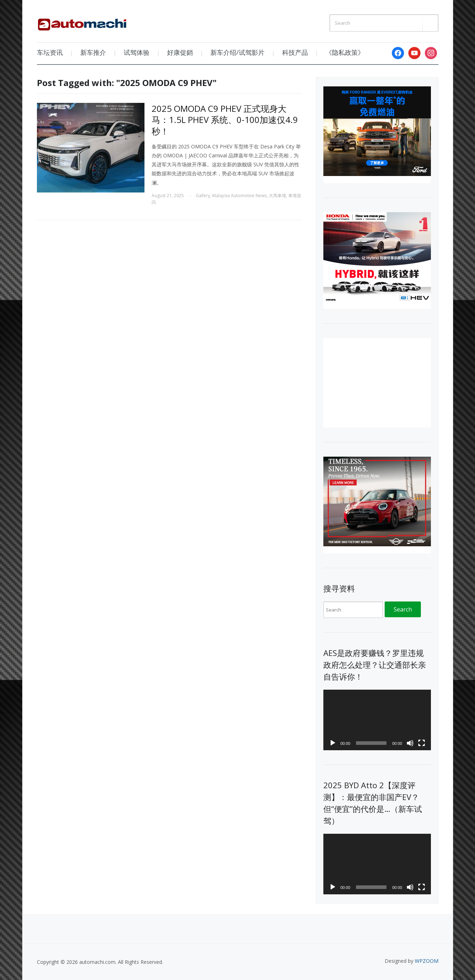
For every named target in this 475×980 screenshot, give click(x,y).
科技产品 (295, 52)
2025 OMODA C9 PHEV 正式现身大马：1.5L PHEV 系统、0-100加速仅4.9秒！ (225, 120)
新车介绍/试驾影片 (237, 52)
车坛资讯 (50, 52)
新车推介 (93, 52)
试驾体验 (137, 52)
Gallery (203, 196)
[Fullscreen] (422, 743)
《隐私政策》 (345, 52)
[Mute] (410, 743)
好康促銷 (180, 52)
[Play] (333, 743)
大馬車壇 (277, 196)
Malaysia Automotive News (239, 196)
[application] (377, 720)
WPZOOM (427, 961)
